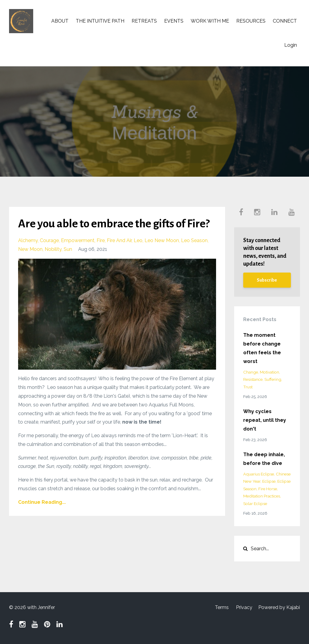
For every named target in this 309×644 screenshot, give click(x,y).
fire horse (268, 489)
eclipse (269, 481)
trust (248, 387)
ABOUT (60, 21)
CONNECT (285, 21)
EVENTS (174, 21)
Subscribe (267, 280)
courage (49, 240)
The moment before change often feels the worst (262, 348)
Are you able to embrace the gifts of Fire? (114, 224)
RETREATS (144, 21)
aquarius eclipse (259, 474)
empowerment (78, 240)
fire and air (119, 240)
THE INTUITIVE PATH (100, 21)
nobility (53, 249)
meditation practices (262, 496)
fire (101, 240)
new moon (30, 249)
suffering (273, 379)
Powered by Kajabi (279, 607)
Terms (222, 607)
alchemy (28, 240)
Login (291, 45)
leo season (194, 240)
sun (68, 249)
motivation (269, 372)
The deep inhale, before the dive (264, 459)
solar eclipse (255, 504)
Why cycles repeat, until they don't (265, 420)
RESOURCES (251, 21)
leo (138, 240)
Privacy (244, 607)
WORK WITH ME (210, 21)
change (251, 372)
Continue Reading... (42, 502)
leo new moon (162, 240)
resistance (253, 379)
